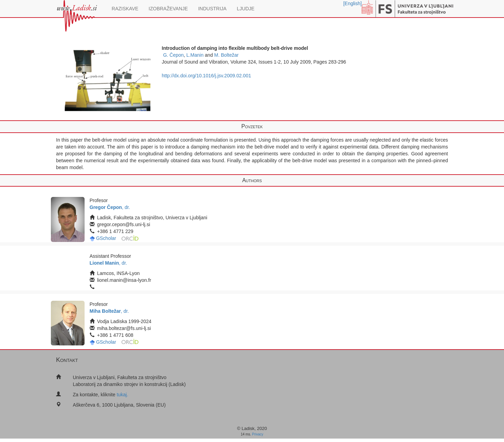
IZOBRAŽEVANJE (168, 9)
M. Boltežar (226, 55)
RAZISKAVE (125, 9)
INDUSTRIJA (212, 9)
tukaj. (122, 395)
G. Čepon (173, 55)
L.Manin (195, 55)
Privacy (258, 434)
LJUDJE (246, 9)
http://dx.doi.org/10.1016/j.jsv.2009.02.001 (207, 76)
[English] (352, 3)
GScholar (106, 238)
